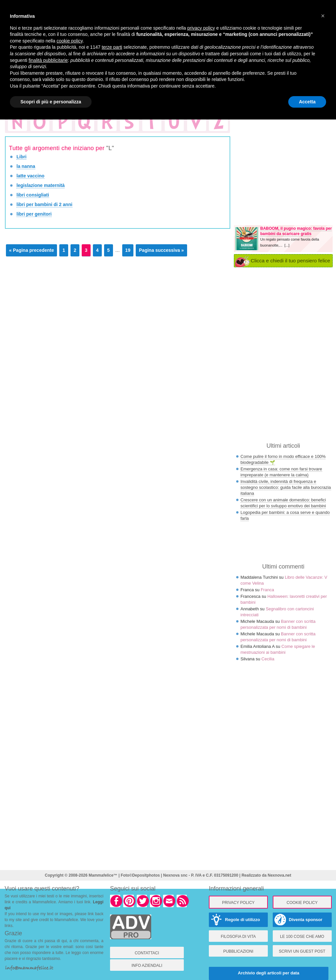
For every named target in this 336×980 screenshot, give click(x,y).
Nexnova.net (280, 875)
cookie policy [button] (70, 41)
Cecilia (268, 659)
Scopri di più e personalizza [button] (51, 102)
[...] (287, 245)
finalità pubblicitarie (48, 60)
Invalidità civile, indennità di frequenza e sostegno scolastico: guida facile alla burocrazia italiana (286, 487)
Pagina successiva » (161, 250)
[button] (323, 16)
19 (128, 250)
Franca (267, 590)
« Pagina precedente (32, 250)
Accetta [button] (307, 102)
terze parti (112, 47)
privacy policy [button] (201, 28)
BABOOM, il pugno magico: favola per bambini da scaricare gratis (296, 231)
